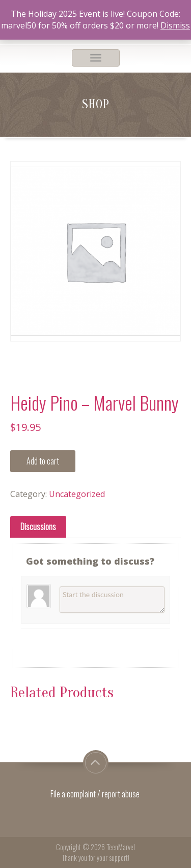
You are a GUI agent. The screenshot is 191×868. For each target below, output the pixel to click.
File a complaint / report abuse (96, 794)
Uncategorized (77, 494)
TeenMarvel (121, 847)
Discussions (38, 526)
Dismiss (175, 25)
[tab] (38, 527)
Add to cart (43, 461)
